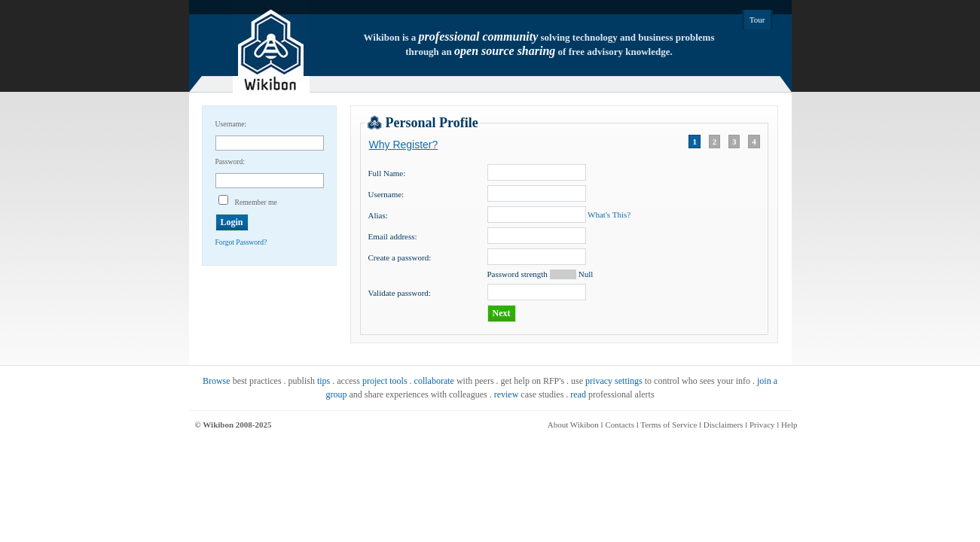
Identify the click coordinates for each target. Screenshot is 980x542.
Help (789, 425)
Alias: (378, 215)
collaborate (434, 381)
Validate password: (400, 293)
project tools (385, 381)
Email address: (393, 236)
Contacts (620, 425)
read (578, 394)
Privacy (762, 425)
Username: (386, 194)
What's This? (609, 215)
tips (324, 381)
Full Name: (387, 173)
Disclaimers (724, 425)
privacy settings (614, 381)
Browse (217, 381)
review (507, 394)
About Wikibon (573, 425)
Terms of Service (669, 425)
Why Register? (404, 145)
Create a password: (400, 257)
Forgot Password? (241, 242)
